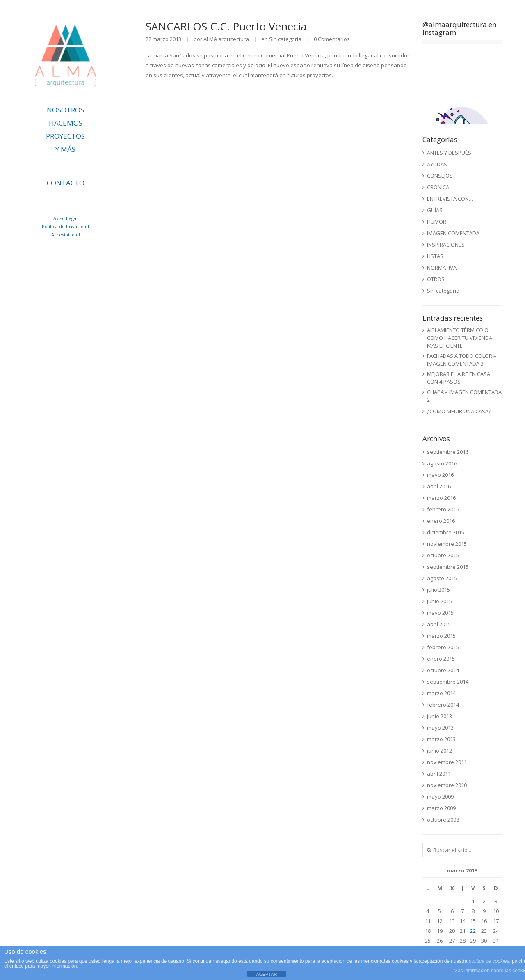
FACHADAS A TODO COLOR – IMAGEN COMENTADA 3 (462, 360)
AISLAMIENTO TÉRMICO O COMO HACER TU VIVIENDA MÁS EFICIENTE (460, 338)
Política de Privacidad (65, 226)
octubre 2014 (443, 670)
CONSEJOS (440, 176)
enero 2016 (441, 521)
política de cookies (489, 961)
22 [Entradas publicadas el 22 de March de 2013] (473, 931)
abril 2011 (439, 774)
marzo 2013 (441, 739)
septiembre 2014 (448, 682)
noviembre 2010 (447, 785)
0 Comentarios (332, 39)
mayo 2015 (440, 613)
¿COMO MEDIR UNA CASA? (459, 411)
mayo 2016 (440, 475)
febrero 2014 (443, 705)
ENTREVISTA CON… (450, 199)
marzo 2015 (441, 636)
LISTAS (435, 256)
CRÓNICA (438, 187)
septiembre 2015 (448, 567)
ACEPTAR (266, 974)
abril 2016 (439, 486)
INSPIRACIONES (446, 245)
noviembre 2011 (447, 762)
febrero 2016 (443, 509)
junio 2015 (439, 601)
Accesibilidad (66, 235)
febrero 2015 (443, 647)
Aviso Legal (65, 218)
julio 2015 (438, 590)
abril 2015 (439, 624)
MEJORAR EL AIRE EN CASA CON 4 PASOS (459, 378)
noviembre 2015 (447, 544)
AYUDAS (437, 164)
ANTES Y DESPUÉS (449, 153)
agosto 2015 (442, 578)
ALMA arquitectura (226, 39)
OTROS (436, 279)
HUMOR (437, 222)
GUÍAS (435, 210)
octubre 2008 (443, 820)
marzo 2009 (441, 808)
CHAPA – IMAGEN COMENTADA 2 (464, 396)
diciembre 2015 (446, 532)
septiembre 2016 (448, 452)
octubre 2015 (443, 555)
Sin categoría (285, 39)
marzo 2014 (441, 693)
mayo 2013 (440, 728)
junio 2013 (439, 716)
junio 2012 (439, 751)
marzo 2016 (441, 498)
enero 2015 (441, 659)
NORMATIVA (442, 268)
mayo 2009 (440, 797)
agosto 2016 (442, 463)
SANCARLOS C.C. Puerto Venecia (226, 26)
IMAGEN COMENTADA (453, 233)
